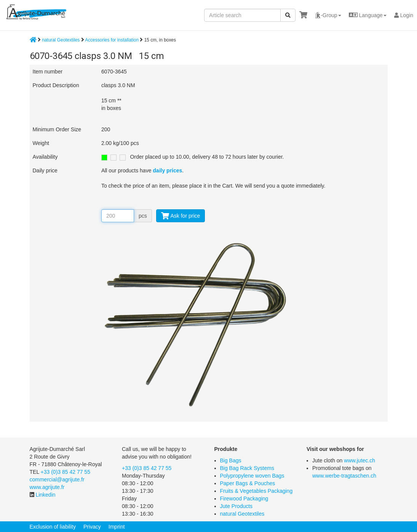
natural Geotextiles (61, 40)
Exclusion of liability (53, 527)
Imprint (117, 527)
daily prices (167, 170)
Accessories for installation (112, 40)
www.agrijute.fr (47, 487)
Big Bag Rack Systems (247, 468)
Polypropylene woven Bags (252, 476)
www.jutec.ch (359, 460)
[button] (328, 15)
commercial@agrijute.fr (57, 479)
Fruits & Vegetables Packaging (256, 491)
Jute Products (236, 506)
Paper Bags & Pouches (248, 483)
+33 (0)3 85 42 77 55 (66, 472)
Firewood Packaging (244, 499)
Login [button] (404, 15)
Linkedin (45, 495)
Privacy (92, 527)
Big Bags (231, 460)
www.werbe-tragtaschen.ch (344, 476)
